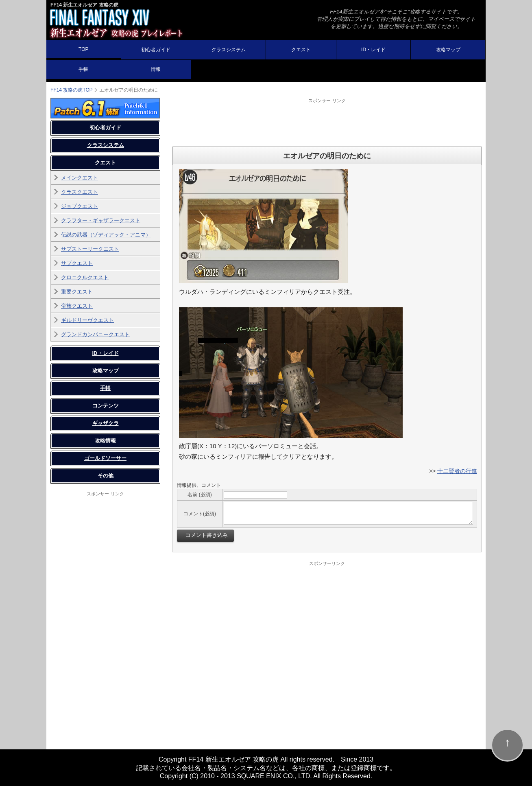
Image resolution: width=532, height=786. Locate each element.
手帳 (83, 69)
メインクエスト (80, 178)
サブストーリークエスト (90, 249)
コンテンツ (106, 406)
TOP (83, 49)
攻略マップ (448, 50)
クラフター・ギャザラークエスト (101, 220)
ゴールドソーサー (105, 458)
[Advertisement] (327, 122)
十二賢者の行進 (457, 471)
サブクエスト (77, 263)
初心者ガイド (156, 50)
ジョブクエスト (80, 206)
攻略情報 (105, 441)
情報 (156, 69)
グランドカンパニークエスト (95, 334)
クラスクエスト (80, 192)
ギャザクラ (106, 423)
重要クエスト (77, 292)
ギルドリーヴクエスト (87, 320)
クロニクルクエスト (85, 277)
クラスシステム (229, 50)
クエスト (301, 50)
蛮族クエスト (77, 306)
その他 (106, 476)
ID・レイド (373, 50)
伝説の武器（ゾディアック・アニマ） (106, 235)
